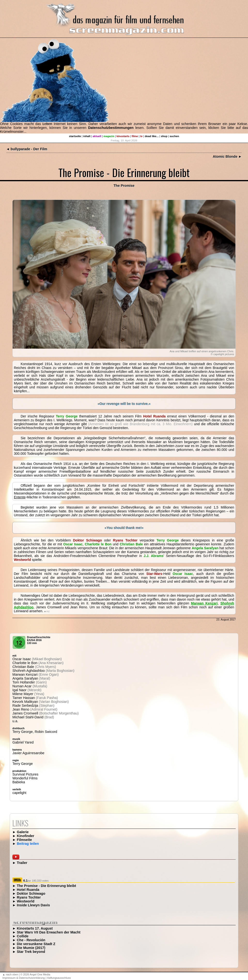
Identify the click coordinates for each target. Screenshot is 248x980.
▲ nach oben (10, 974)
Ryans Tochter (29, 897)
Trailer (22, 863)
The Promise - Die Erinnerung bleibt (46, 886)
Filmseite (24, 840)
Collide (23, 936)
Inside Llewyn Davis (33, 905)
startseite (75, 136)
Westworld (26, 901)
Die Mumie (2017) (31, 948)
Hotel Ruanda (28, 890)
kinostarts (123, 136)
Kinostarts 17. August (35, 928)
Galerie (23, 832)
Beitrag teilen (28, 844)
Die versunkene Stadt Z (36, 944)
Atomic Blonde (225, 157)
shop (164, 136)
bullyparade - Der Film (29, 149)
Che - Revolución (31, 940)
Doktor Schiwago (31, 894)
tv (141, 136)
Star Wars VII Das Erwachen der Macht (49, 932)
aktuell (97, 136)
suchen (174, 136)
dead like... (152, 136)
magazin (109, 136)
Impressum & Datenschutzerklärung (24, 978)
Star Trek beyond (31, 952)
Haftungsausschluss (59, 978)
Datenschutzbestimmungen (111, 128)
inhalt (87, 136)
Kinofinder (25, 836)
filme (135, 136)
